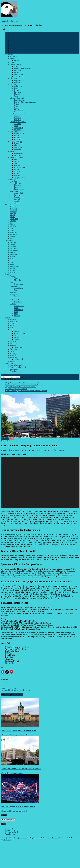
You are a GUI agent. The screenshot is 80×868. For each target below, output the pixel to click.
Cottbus (13, 62)
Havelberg (18, 302)
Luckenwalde (19, 189)
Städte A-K (9, 205)
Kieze (12, 39)
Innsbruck (13, 235)
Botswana (13, 322)
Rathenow (18, 92)
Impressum (9, 363)
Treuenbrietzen (19, 177)
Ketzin (17, 88)
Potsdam (13, 151)
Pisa (11, 262)
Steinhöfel (18, 138)
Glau (16, 66)
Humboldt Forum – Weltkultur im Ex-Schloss (21, 769)
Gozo (16, 335)
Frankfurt (13, 227)
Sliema (17, 339)
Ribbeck (17, 94)
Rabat (12, 264)
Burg (16, 181)
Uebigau (17, 82)
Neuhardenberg (20, 112)
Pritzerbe (17, 175)
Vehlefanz (18, 120)
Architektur (14, 35)
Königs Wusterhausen (22, 68)
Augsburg (13, 209)
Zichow (17, 203)
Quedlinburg (19, 284)
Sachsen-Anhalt (15, 300)
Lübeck (12, 244)
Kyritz (16, 144)
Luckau (17, 72)
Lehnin (17, 169)
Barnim (12, 58)
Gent (11, 229)
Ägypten (13, 320)
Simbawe (13, 361)
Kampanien (14, 286)
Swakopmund (15, 266)
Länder (8, 318)
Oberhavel (13, 114)
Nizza (12, 258)
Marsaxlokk (18, 337)
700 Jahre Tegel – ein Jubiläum (16, 389)
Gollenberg (18, 86)
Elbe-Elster (14, 78)
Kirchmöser (14, 56)
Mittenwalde (19, 74)
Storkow (17, 140)
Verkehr (13, 52)
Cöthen (17, 104)
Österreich (13, 349)
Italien (12, 326)
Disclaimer (14, 371)
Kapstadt (13, 237)
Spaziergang (14, 51)
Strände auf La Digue (8, 688)
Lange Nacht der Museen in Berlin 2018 (18, 731)
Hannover (13, 233)
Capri (16, 290)
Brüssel (12, 217)
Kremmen (18, 118)
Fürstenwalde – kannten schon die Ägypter (16, 690)
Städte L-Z (9, 240)
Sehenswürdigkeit (51, 450)
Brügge (12, 215)
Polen (12, 351)
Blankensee (18, 185)
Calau (16, 126)
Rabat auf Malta (20, 333)
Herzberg (17, 80)
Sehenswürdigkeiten (17, 49)
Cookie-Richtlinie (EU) (18, 367)
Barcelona (13, 211)
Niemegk (17, 171)
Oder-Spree (14, 132)
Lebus (16, 108)
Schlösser (13, 47)
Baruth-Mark (19, 187)
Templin (17, 201)
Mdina (16, 331)
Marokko (13, 341)
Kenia (12, 328)
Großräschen (19, 128)
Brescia (17, 296)
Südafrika (13, 357)
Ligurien (13, 292)
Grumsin (17, 197)
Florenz (12, 225)
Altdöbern (18, 124)
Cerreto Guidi (19, 306)
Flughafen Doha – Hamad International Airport (22, 383)
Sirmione (17, 278)
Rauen (16, 136)
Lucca (16, 308)
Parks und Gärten (16, 45)
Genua (12, 231)
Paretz (16, 90)
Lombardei (14, 294)
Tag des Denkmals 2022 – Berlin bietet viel (21, 387)
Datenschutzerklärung (17, 365)
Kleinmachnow (20, 167)
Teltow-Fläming (15, 183)
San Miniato (19, 310)
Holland (13, 324)
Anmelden (9, 828)
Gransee (17, 116)
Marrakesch (14, 250)
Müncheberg (19, 110)
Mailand (13, 246)
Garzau (17, 106)
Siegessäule (9, 663)
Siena (16, 312)
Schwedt (17, 199)
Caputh (17, 161)
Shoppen (61, 450)
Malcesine (18, 280)
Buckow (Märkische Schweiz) (25, 102)
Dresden (13, 221)
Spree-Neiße (14, 179)
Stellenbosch (19, 359)
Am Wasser (14, 37)
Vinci (16, 314)
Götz (16, 163)
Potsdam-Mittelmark (17, 157)
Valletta (12, 268)
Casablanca (14, 219)
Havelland (13, 84)
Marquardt (18, 155)
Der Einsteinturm (20, 153)
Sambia (12, 353)
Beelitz (17, 159)
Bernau (17, 60)
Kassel (12, 238)
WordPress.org (11, 834)
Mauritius (13, 343)
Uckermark (14, 191)
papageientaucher (19, 735)
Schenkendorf (19, 76)
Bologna (13, 213)
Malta (12, 330)
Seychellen (14, 355)
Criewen (17, 195)
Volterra (17, 316)
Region (8, 274)
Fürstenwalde (19, 134)
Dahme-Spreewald (16, 64)
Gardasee (13, 276)
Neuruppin (18, 147)
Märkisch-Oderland (17, 98)
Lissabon (13, 242)
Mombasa (13, 254)
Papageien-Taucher (9, 21)
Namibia (13, 345)
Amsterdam (14, 207)
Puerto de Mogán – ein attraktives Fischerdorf (22, 385)
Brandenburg (10, 54)
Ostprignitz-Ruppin (17, 142)
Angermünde (19, 193)
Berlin (8, 33)
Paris (12, 260)
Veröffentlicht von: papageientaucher (14, 450)
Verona (12, 272)
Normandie (14, 298)
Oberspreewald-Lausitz (18, 122)
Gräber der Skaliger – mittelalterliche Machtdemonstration (26, 391)
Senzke (17, 96)
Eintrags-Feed (10, 830)
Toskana (13, 304)
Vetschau (17, 130)
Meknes (13, 252)
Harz (11, 282)
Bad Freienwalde (20, 100)
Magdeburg (14, 248)
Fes (11, 223)
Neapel (12, 256)
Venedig (13, 270)
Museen (13, 43)
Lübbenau (18, 70)
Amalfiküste (19, 288)
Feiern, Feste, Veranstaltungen (20, 41)
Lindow (17, 145)
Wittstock (18, 149)
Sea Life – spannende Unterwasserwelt (18, 807)
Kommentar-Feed (12, 832)
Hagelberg (18, 165)
